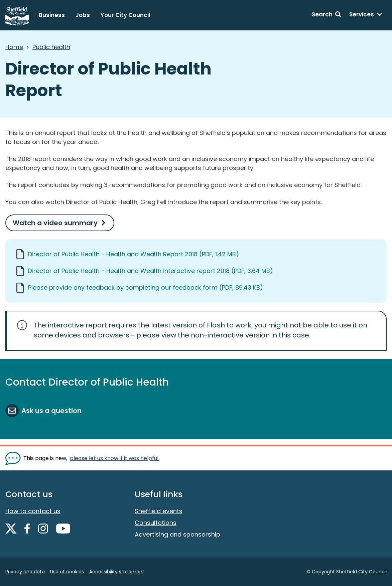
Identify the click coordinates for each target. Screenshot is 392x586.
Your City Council (125, 15)
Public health (51, 47)
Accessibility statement (117, 572)
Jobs (83, 15)
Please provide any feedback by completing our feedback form (146, 287)
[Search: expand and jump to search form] (326, 15)
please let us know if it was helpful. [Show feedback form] (115, 458)
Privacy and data (25, 572)
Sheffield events (159, 511)
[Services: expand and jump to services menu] (366, 15)
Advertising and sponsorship (177, 534)
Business (52, 15)
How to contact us (33, 511)
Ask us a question (51, 411)
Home (14, 47)
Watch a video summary (55, 223)
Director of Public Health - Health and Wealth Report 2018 (134, 254)
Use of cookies (67, 572)
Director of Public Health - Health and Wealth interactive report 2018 (151, 271)
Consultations (156, 523)
